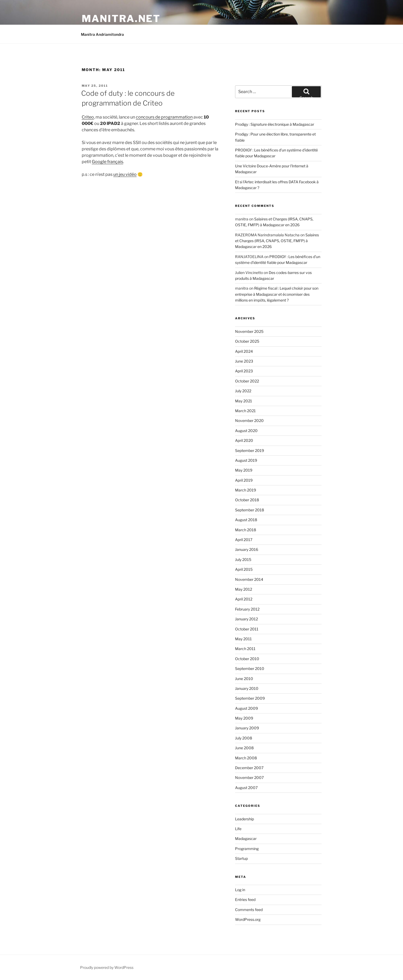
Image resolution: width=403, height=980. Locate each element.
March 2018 (246, 530)
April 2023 (244, 371)
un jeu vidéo (125, 174)
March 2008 (246, 758)
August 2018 (246, 520)
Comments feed (249, 910)
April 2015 (244, 569)
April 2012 (244, 599)
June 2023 (244, 361)
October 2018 (247, 500)
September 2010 (250, 668)
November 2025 (249, 331)
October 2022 (247, 381)
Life (238, 829)
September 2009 (250, 698)
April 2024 (244, 351)
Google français (107, 162)
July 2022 (243, 391)
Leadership (244, 819)
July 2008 (244, 738)
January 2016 (247, 549)
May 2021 (244, 401)
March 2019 (246, 490)
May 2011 (243, 639)
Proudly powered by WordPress (107, 967)
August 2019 (246, 460)
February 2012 (247, 609)
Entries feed (245, 900)
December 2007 (249, 768)
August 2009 (246, 708)
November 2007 (249, 778)
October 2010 (247, 659)
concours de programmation (164, 117)
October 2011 (247, 629)
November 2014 (249, 579)
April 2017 (244, 540)
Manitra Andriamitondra (102, 34)
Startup (241, 858)
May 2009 (244, 718)
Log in (240, 890)
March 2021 (245, 411)
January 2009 (247, 728)
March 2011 (245, 649)
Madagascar (246, 839)
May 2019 (244, 470)
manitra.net (121, 19)
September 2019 (250, 450)
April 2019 (244, 480)
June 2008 (244, 748)
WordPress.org (248, 919)
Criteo (88, 117)
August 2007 (246, 788)
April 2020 (244, 440)
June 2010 (244, 679)
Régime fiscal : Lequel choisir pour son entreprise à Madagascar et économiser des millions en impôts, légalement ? (277, 294)
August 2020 (246, 431)
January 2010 (247, 688)
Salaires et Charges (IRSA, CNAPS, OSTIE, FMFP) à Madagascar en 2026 (277, 241)
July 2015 (243, 559)
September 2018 (250, 510)
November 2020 (249, 421)
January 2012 (246, 619)
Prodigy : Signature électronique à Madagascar (275, 124)
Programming (247, 849)
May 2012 (244, 589)
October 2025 (247, 341)
